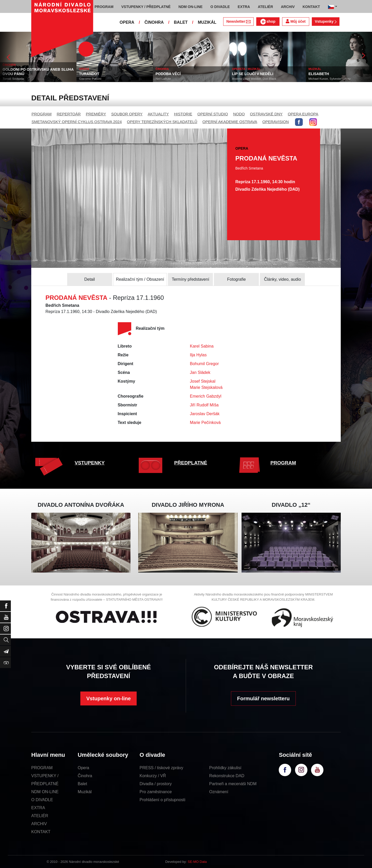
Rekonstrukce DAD (227, 776)
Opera (83, 768)
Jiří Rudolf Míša (204, 405)
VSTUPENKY (90, 463)
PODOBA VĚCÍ (168, 74)
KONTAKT (41, 832)
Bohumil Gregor (204, 364)
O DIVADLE (42, 800)
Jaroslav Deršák (205, 414)
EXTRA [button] (244, 7)
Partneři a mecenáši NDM (233, 784)
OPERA (127, 22)
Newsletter (238, 21)
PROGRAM (42, 114)
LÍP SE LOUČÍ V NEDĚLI (253, 74)
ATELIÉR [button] (265, 7)
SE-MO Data (197, 862)
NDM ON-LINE (45, 792)
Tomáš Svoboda (13, 79)
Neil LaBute (163, 79)
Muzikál (85, 792)
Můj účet (296, 21)
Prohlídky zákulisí (225, 768)
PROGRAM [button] (104, 7)
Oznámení (219, 792)
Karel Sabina (202, 346)
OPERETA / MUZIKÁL (246, 69)
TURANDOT (89, 74)
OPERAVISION (276, 122)
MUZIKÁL (207, 22)
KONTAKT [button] (311, 7)
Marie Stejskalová (206, 387)
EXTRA (38, 808)
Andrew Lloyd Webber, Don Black (254, 79)
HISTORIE (183, 114)
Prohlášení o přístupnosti (162, 800)
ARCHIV (39, 824)
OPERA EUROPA (303, 114)
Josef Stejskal (203, 381)
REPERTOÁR (69, 114)
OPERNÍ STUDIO (213, 114)
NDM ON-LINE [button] (191, 7)
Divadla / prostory (156, 784)
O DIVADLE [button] (220, 7)
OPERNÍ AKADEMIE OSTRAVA (230, 122)
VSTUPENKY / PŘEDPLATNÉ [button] (146, 7)
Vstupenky (326, 21)
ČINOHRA (154, 22)
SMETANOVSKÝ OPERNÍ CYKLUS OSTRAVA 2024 (77, 122)
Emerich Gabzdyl (206, 396)
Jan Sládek (200, 372)
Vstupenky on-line (109, 698)
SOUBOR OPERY (127, 114)
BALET (181, 22)
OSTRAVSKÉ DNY (266, 114)
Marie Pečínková (205, 423)
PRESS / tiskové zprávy (161, 768)
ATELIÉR (40, 816)
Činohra (85, 776)
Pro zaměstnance (156, 792)
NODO (239, 114)
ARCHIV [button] (288, 7)
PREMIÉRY (96, 114)
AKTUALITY (158, 114)
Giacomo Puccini (90, 79)
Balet (82, 784)
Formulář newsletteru (263, 698)
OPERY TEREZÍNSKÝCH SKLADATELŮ (162, 122)
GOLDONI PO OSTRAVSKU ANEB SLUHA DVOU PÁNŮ (38, 72)
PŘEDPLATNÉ (191, 463)
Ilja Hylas (198, 355)
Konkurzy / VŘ (153, 776)
